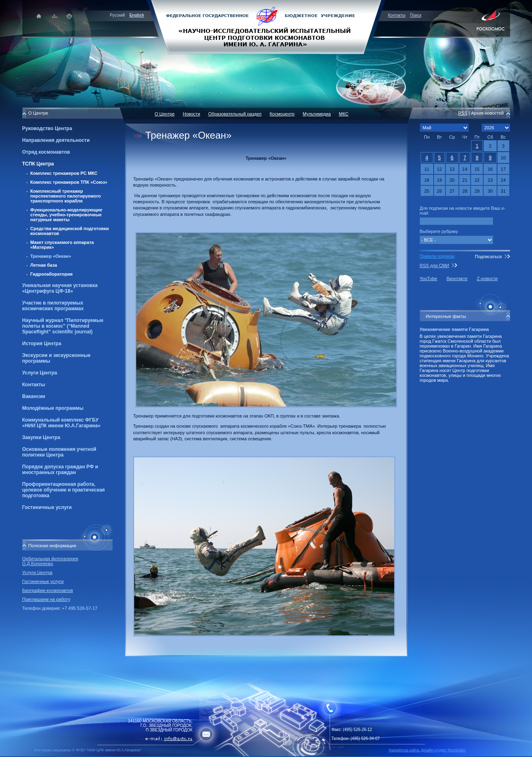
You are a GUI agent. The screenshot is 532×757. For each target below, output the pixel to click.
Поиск (416, 15)
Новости (192, 114)
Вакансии (34, 396)
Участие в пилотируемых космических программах (53, 306)
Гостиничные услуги (47, 507)
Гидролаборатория (52, 274)
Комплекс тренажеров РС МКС (64, 173)
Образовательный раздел (235, 114)
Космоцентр (282, 114)
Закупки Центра (41, 437)
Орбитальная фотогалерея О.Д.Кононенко (50, 561)
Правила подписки (437, 256)
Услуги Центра (40, 373)
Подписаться (488, 257)
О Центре (165, 114)
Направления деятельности (56, 140)
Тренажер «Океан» (51, 256)
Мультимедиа (317, 114)
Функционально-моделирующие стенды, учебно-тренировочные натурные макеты (66, 215)
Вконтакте (457, 278)
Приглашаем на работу (46, 599)
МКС (344, 114)
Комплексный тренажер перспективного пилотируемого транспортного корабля (66, 196)
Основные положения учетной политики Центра (59, 452)
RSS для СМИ (434, 265)
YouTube (429, 278)
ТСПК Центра (38, 164)
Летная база (44, 265)
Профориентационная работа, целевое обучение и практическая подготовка (64, 490)
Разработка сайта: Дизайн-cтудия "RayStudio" (428, 750)
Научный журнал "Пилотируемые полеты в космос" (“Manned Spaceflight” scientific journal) (63, 326)
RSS (463, 113)
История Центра (42, 344)
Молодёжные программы (53, 408)
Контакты (397, 15)
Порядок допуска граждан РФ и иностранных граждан (60, 470)
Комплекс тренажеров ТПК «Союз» (69, 182)
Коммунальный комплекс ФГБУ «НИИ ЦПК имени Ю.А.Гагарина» (62, 423)
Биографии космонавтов (48, 590)
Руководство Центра (47, 128)
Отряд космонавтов (46, 152)
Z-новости (487, 278)
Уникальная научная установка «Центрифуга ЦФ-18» (60, 288)
